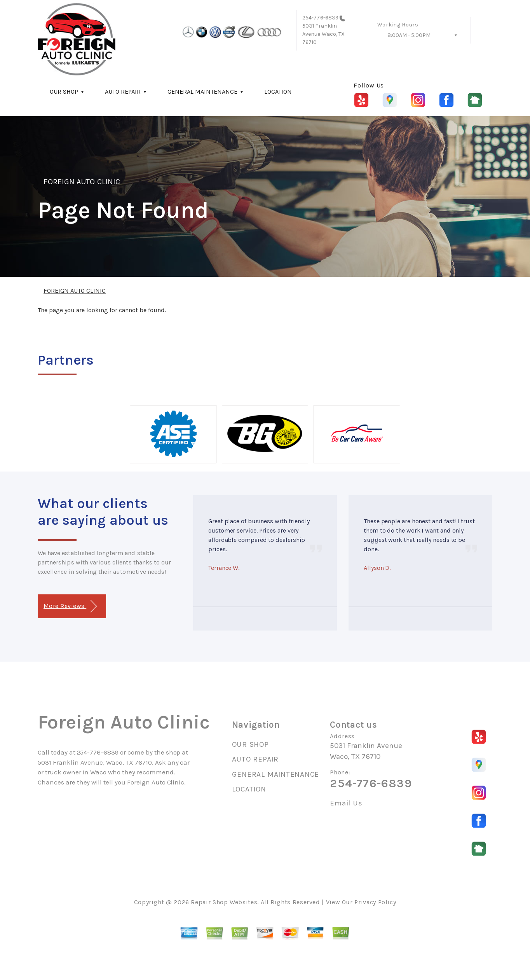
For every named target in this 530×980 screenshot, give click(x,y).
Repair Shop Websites (224, 902)
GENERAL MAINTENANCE (202, 92)
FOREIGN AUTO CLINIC (82, 182)
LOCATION (278, 92)
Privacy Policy (375, 902)
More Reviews (70, 606)
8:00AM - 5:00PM (409, 35)
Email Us (346, 803)
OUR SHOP (64, 92)
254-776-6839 (320, 18)
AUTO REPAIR (123, 92)
